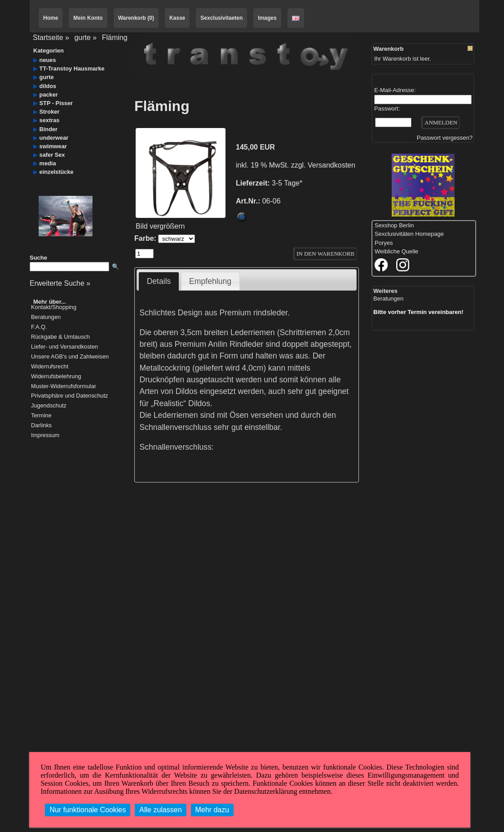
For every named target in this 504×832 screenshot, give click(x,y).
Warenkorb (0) (136, 18)
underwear (54, 138)
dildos (48, 86)
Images (267, 18)
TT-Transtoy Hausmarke (72, 69)
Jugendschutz (49, 406)
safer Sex (52, 155)
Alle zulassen (160, 810)
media (48, 163)
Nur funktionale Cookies (88, 810)
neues (48, 60)
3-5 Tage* (287, 183)
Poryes (384, 243)
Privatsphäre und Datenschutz (69, 396)
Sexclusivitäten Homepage (409, 234)
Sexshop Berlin (394, 225)
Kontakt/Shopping (54, 308)
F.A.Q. (39, 327)
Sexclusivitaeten (221, 18)
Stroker (50, 112)
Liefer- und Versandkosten (64, 347)
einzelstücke (57, 172)
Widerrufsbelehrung (56, 377)
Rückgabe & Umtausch (60, 337)
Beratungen (46, 317)
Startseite (48, 38)
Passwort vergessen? (445, 138)
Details (159, 281)
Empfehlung (210, 281)
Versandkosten (332, 165)
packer (49, 95)
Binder (49, 129)
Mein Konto (88, 18)
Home (51, 18)
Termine (41, 416)
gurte (82, 38)
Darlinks (41, 426)
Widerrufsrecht (50, 367)
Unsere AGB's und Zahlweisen (70, 357)
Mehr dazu (212, 810)
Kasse (177, 18)
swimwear (53, 146)
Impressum (45, 436)
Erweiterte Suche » (60, 283)
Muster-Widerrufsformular (64, 387)
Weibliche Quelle (396, 251)
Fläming (115, 38)
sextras (50, 120)
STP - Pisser (56, 103)
